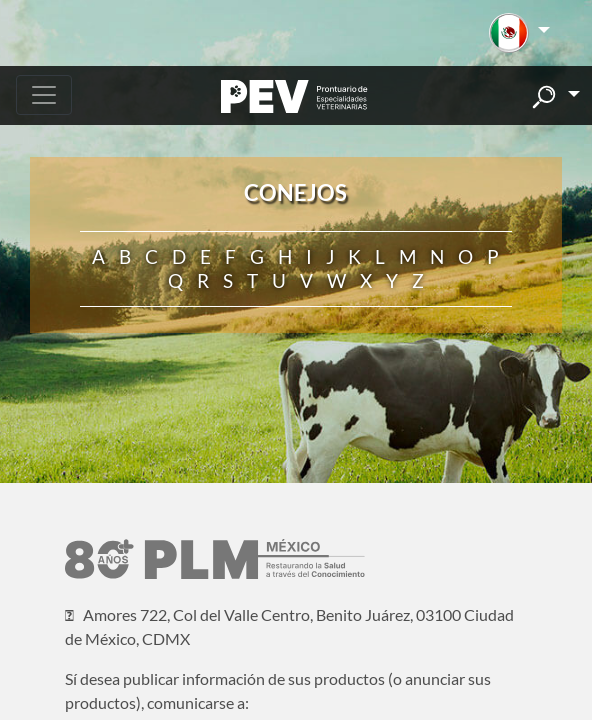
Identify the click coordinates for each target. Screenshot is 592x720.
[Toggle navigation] (44, 95)
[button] (519, 33)
